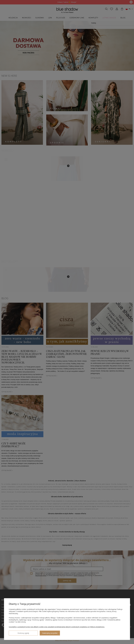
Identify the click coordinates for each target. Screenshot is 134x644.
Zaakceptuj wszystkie (37, 632)
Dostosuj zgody (17, 632)
